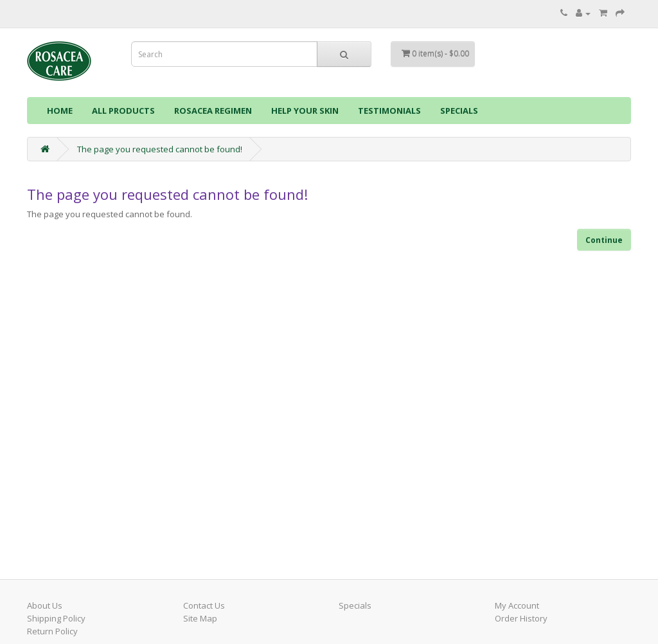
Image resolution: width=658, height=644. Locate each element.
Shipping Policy (56, 618)
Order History (521, 618)
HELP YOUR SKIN (305, 111)
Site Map (200, 618)
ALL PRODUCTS (123, 111)
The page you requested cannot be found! (160, 149)
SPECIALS (459, 111)
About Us (45, 605)
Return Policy (52, 631)
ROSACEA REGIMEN (213, 111)
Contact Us (204, 605)
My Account (517, 605)
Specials (355, 605)
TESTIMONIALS (389, 111)
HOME (60, 111)
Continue (604, 240)
